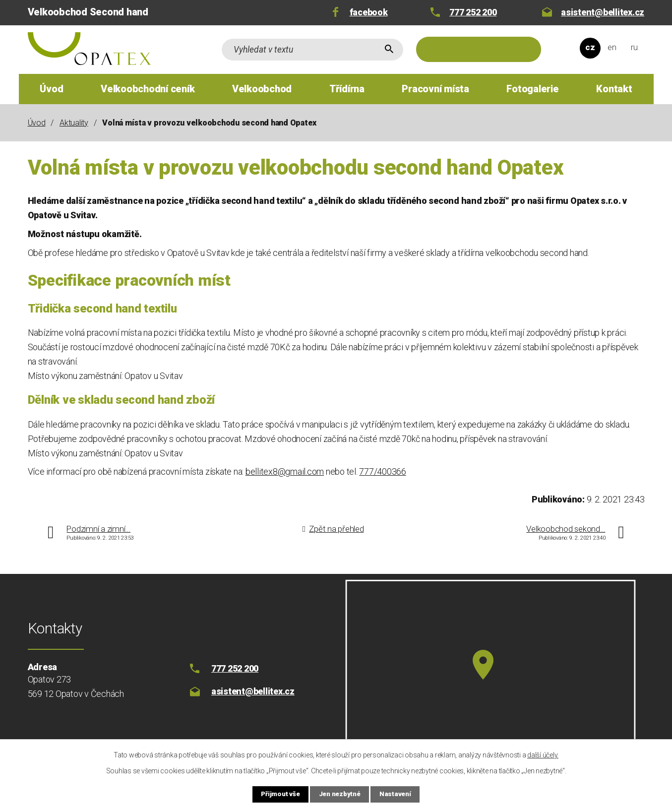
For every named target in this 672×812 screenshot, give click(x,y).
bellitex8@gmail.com (285, 471)
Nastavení (401, 794)
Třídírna (347, 89)
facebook (369, 12)
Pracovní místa (435, 89)
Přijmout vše (275, 794)
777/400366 (383, 471)
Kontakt (614, 89)
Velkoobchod (262, 89)
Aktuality (74, 123)
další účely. (543, 754)
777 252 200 (473, 12)
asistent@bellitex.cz (603, 12)
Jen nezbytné (340, 794)
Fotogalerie (532, 89)
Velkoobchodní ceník (148, 89)
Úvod (51, 89)
